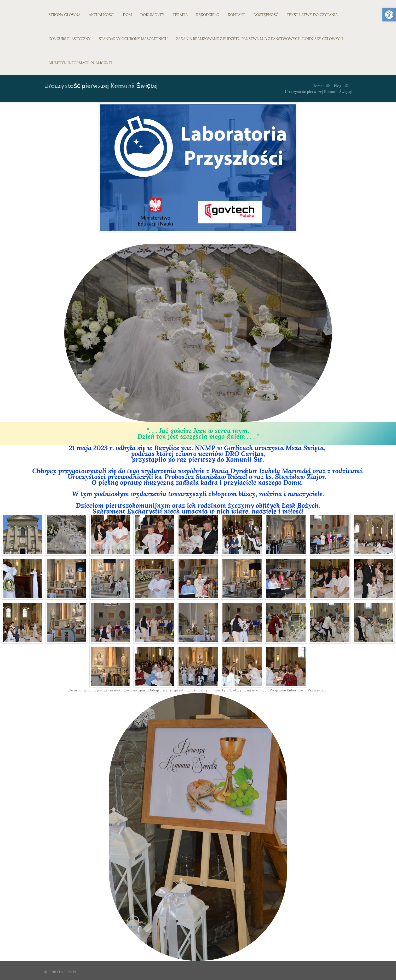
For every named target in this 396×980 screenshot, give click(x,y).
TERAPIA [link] (180, 15)
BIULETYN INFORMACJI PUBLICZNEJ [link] (81, 63)
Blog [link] (338, 86)
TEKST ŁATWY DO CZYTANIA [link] (312, 15)
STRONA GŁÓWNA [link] (65, 15)
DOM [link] (127, 15)
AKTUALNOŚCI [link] (102, 15)
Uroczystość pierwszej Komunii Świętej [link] (318, 92)
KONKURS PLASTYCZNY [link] (70, 39)
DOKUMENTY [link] (152, 15)
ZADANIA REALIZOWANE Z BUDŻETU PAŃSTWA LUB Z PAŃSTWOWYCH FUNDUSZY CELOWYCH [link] (260, 39)
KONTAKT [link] (236, 15)
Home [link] (317, 86)
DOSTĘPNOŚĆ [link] (266, 15)
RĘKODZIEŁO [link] (208, 15)
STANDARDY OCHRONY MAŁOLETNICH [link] (133, 39)
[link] (389, 15)
